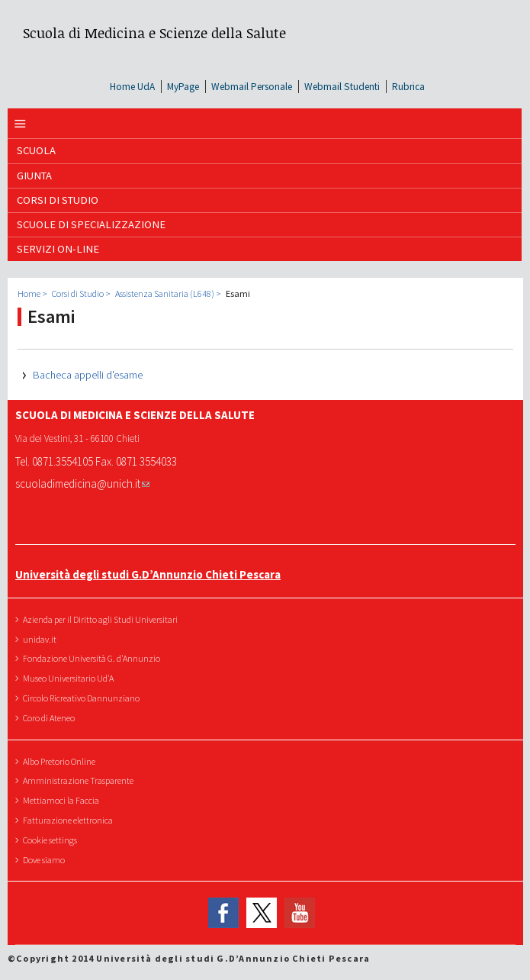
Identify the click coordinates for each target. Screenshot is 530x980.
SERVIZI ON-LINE (58, 249)
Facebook (223, 913)
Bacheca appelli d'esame (88, 375)
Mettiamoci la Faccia (63, 800)
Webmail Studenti (342, 87)
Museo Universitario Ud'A (70, 678)
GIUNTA (34, 176)
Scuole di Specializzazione (91, 224)
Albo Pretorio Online (61, 761)
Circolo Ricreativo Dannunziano (83, 698)
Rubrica (408, 87)
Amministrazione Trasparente (80, 780)
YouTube (300, 913)
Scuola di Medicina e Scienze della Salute (154, 33)
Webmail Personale (252, 87)
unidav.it (42, 639)
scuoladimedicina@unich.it (82, 484)
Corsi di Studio (58, 200)
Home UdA (132, 87)
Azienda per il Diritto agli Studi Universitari (102, 619)
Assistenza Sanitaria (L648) (165, 293)
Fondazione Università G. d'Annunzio (93, 658)
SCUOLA (36, 150)
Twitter (262, 913)
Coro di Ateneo (51, 718)
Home (29, 293)
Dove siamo (46, 860)
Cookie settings (52, 840)
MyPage (183, 87)
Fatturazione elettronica (70, 820)
